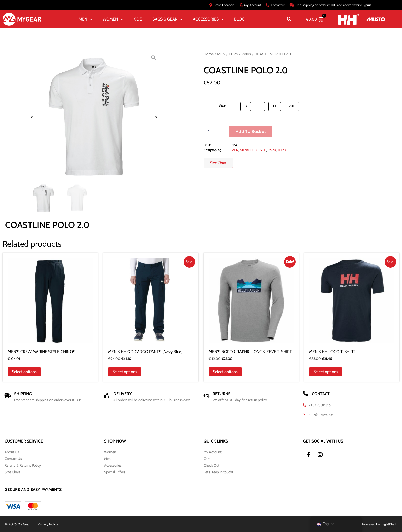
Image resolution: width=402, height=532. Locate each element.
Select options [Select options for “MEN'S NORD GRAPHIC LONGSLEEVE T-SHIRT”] (225, 372)
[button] (289, 19)
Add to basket (251, 131)
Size (222, 106)
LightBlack (389, 524)
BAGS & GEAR (167, 19)
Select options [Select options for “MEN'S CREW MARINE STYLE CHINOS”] (24, 372)
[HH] (349, 19)
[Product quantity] (211, 132)
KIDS (138, 19)
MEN (86, 19)
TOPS (233, 54)
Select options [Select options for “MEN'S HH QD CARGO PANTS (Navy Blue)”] (125, 372)
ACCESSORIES (208, 19)
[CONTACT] (305, 393)
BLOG (239, 19)
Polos (246, 54)
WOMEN (113, 19)
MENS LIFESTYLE (253, 150)
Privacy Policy (48, 524)
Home (209, 54)
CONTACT (321, 394)
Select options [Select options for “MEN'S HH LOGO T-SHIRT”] (326, 372)
